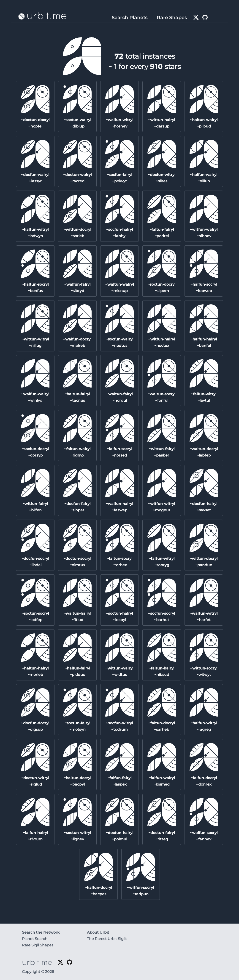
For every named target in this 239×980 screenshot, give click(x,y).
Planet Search (35, 939)
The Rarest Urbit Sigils (107, 939)
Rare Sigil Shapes (38, 945)
